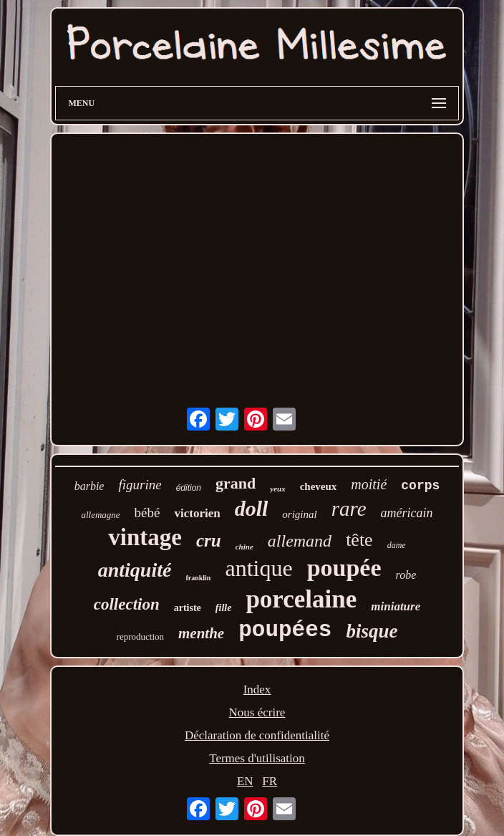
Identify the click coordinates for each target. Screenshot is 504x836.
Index (257, 690)
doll (252, 508)
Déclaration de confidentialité (257, 735)
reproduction (140, 636)
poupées (285, 630)
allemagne (100, 515)
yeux (277, 489)
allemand (300, 541)
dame (397, 545)
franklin (198, 578)
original (299, 514)
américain (407, 513)
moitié (369, 484)
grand (236, 483)
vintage (145, 537)
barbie (89, 486)
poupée (344, 568)
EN (245, 781)
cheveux (319, 486)
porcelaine (301, 599)
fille (224, 608)
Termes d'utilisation (257, 758)
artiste (188, 608)
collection (127, 604)
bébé (147, 513)
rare (349, 509)
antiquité (135, 570)
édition (189, 488)
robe (406, 575)
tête (359, 540)
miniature (396, 606)
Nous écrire (257, 712)
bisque (372, 631)
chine (244, 547)
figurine (140, 485)
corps (420, 486)
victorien (197, 513)
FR (270, 781)
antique (258, 568)
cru (209, 540)
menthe (201, 633)
